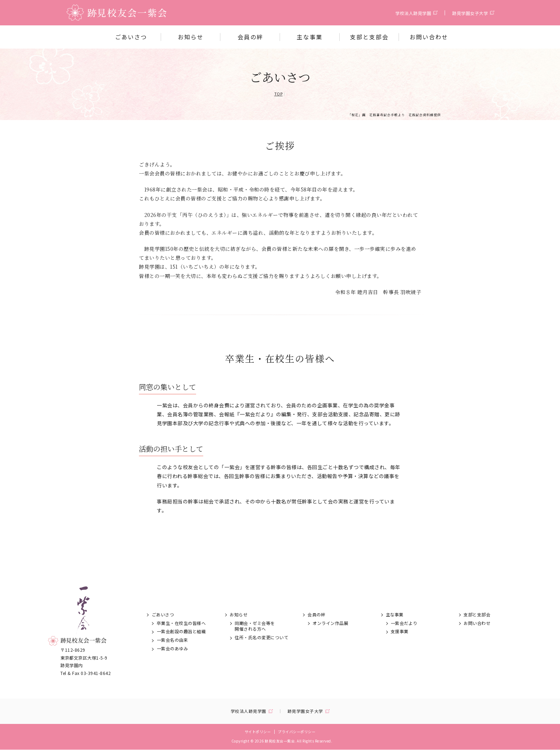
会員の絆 (250, 37)
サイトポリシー (258, 732)
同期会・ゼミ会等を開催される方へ (255, 626)
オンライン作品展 (330, 623)
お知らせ (191, 37)
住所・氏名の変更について (261, 637)
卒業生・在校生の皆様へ (181, 623)
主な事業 (310, 37)
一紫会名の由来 (172, 640)
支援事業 (400, 631)
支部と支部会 (369, 37)
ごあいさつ (131, 37)
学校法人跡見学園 (413, 13)
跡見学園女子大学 (470, 13)
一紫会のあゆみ (172, 648)
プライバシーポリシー (297, 732)
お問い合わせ (429, 37)
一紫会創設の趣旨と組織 (181, 631)
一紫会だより (404, 623)
